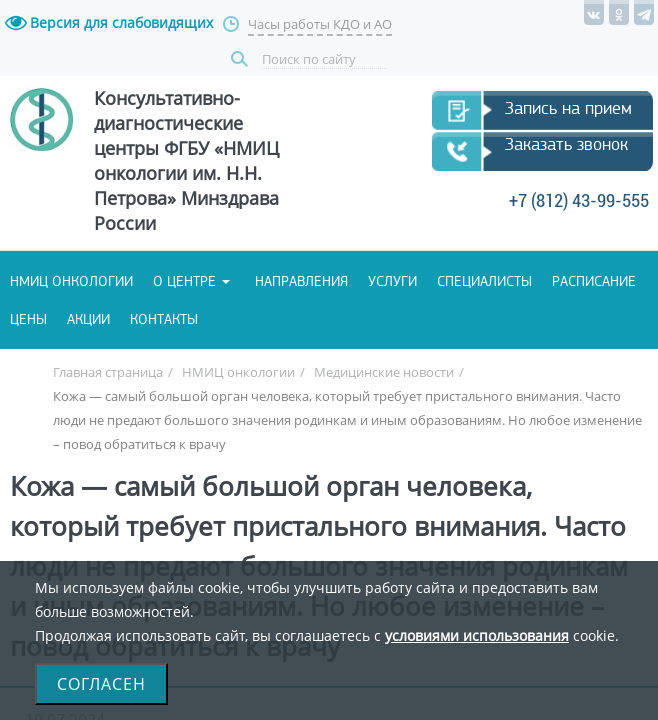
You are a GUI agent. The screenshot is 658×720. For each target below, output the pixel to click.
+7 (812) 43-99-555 (326, 233)
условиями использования (477, 635)
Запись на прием (137, 135)
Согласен (101, 684)
